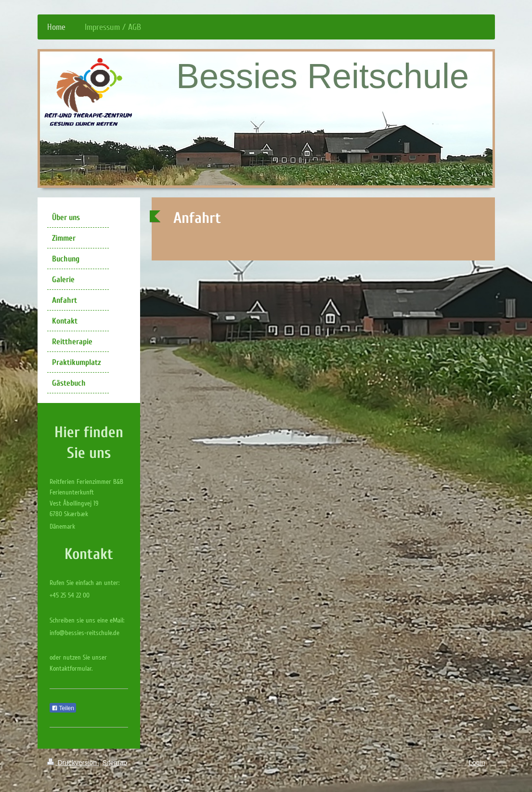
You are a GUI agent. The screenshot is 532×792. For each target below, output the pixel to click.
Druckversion (73, 763)
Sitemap (115, 763)
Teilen (63, 708)
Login (477, 763)
